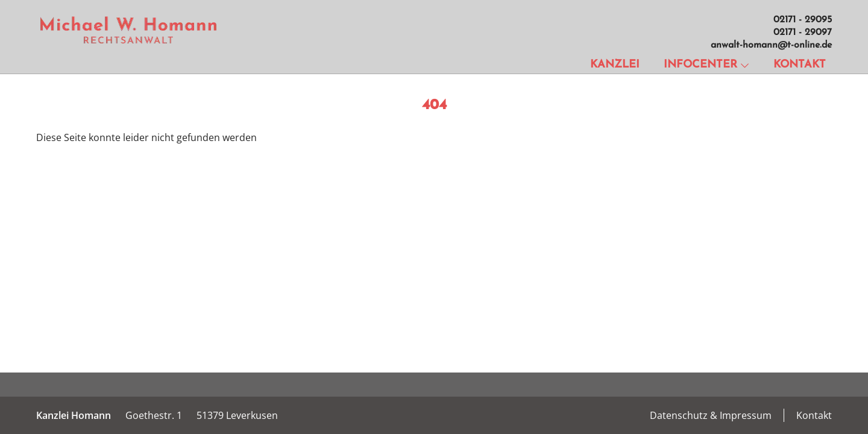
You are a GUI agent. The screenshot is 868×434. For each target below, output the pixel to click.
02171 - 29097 (803, 33)
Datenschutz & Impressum (711, 415)
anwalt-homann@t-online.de (771, 45)
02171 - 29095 (803, 20)
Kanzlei (615, 65)
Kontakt (800, 65)
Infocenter (706, 65)
